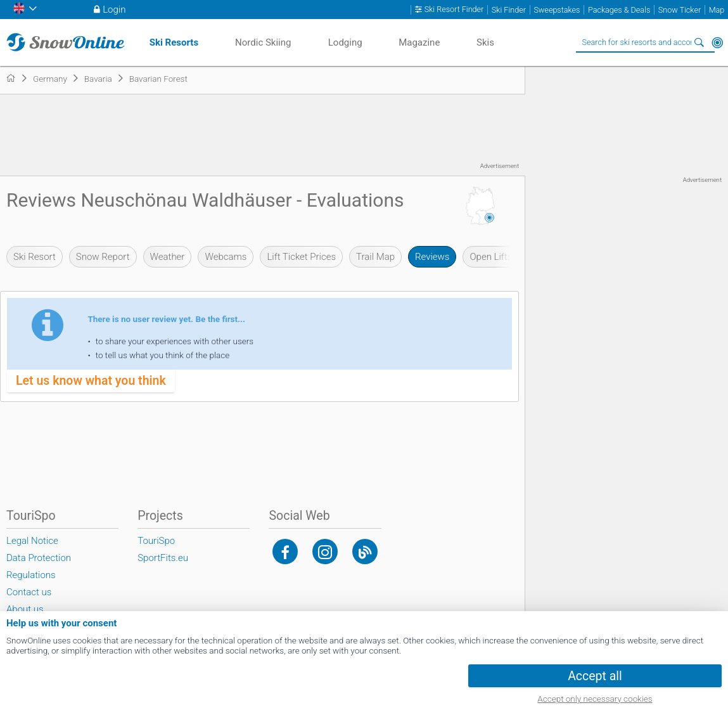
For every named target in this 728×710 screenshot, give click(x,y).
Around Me (717, 42)
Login (114, 10)
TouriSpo (156, 541)
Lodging (345, 42)
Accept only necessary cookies (595, 699)
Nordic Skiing (263, 42)
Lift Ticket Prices (301, 257)
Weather (168, 257)
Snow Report (103, 257)
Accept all (595, 676)
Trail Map (375, 257)
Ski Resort (35, 257)
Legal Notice (32, 541)
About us (25, 609)
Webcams (226, 257)
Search (699, 42)
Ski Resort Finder (454, 10)
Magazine (419, 42)
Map (717, 10)
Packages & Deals (619, 10)
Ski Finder (509, 10)
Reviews (432, 257)
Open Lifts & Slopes (510, 257)
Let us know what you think (91, 381)
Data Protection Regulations (39, 566)
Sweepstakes (557, 10)
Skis (485, 42)
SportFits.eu (163, 558)
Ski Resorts (174, 42)
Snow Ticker (680, 10)
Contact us (29, 592)
